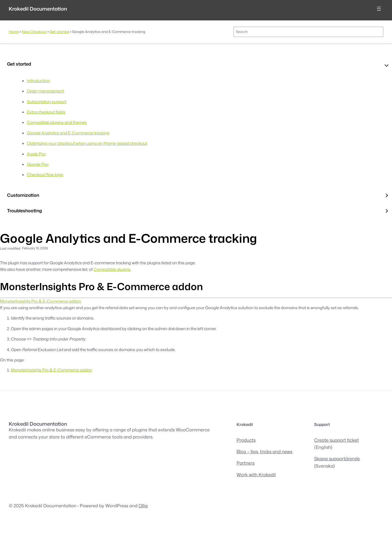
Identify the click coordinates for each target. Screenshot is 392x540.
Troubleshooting (24, 211)
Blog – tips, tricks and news (264, 451)
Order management (45, 91)
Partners (246, 463)
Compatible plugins (112, 269)
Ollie (143, 506)
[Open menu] (379, 9)
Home (14, 32)
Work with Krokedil (256, 475)
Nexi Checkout (34, 32)
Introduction (39, 81)
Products (246, 440)
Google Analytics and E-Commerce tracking (68, 133)
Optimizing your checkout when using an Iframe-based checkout (87, 143)
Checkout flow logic (45, 175)
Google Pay (38, 164)
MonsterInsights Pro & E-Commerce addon (41, 301)
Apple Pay (36, 154)
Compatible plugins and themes (57, 122)
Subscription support (47, 102)
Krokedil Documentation (38, 9)
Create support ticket (336, 440)
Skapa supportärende (337, 458)
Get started (59, 32)
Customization (23, 195)
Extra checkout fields (46, 112)
